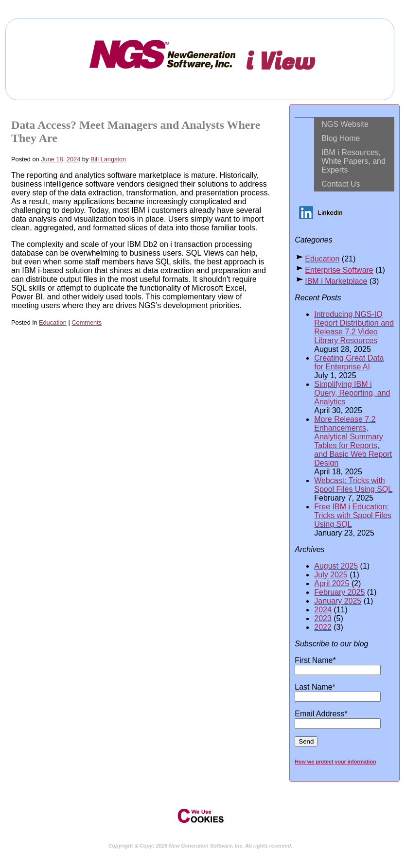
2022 (323, 627)
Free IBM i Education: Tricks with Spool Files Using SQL (353, 515)
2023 (323, 618)
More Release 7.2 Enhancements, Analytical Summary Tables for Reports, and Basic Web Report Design (353, 441)
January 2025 (338, 601)
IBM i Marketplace (336, 281)
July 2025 (331, 575)
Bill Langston (108, 159)
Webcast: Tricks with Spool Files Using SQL (353, 485)
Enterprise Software (339, 270)
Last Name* (338, 692)
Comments (87, 322)
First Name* (338, 665)
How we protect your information (335, 762)
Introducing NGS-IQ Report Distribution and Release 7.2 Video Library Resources (354, 327)
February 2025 (339, 592)
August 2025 (336, 566)
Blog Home (341, 138)
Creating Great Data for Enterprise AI (349, 362)
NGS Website (345, 124)
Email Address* (338, 718)
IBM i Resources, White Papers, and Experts (353, 161)
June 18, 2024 (61, 159)
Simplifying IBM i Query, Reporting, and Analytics (352, 393)
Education (53, 322)
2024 (323, 610)
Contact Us (341, 184)
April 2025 (332, 583)
